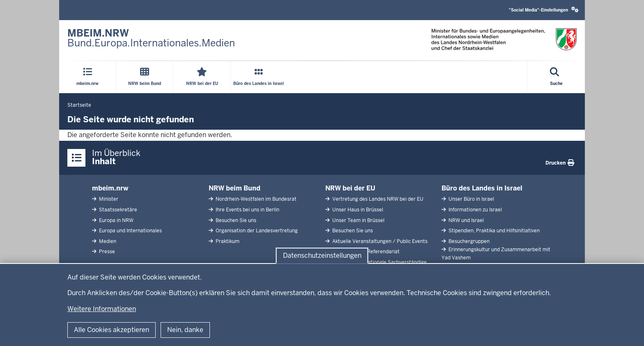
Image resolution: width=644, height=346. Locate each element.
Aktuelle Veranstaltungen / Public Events (379, 241)
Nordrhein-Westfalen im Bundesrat (255, 199)
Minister (108, 199)
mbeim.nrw (110, 188)
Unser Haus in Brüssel (357, 210)
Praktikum (227, 241)
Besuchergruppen (468, 241)
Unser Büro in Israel (471, 199)
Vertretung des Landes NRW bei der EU (377, 199)
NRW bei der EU (350, 188)
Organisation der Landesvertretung (256, 231)
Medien (107, 241)
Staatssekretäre (117, 210)
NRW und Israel (466, 220)
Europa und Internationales (130, 231)
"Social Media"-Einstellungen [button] (544, 10)
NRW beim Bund (235, 188)
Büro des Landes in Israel (482, 188)
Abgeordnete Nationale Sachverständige (379, 262)
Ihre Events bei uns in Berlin (247, 210)
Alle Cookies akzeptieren (112, 330)
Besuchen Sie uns (235, 220)
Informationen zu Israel (475, 210)
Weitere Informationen (102, 309)
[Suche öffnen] (556, 77)
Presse (106, 252)
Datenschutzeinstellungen (322, 255)
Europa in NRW (116, 220)
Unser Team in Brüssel (358, 220)
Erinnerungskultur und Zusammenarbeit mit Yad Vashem (496, 253)
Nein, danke (185, 330)
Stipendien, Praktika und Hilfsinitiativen (493, 231)
